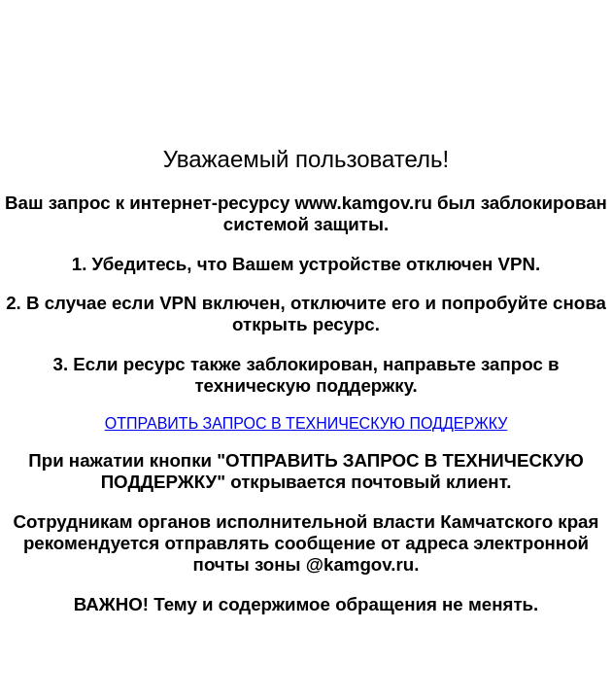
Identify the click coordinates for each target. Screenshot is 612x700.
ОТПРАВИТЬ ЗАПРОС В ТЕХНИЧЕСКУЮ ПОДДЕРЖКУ (306, 423)
